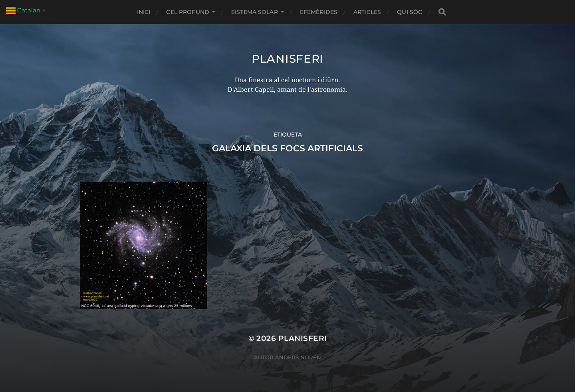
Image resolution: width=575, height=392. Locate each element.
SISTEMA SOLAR (255, 12)
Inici (144, 12)
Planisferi (287, 59)
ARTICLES (367, 12)
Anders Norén (298, 357)
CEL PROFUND (188, 12)
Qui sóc (409, 12)
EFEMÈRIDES (319, 12)
